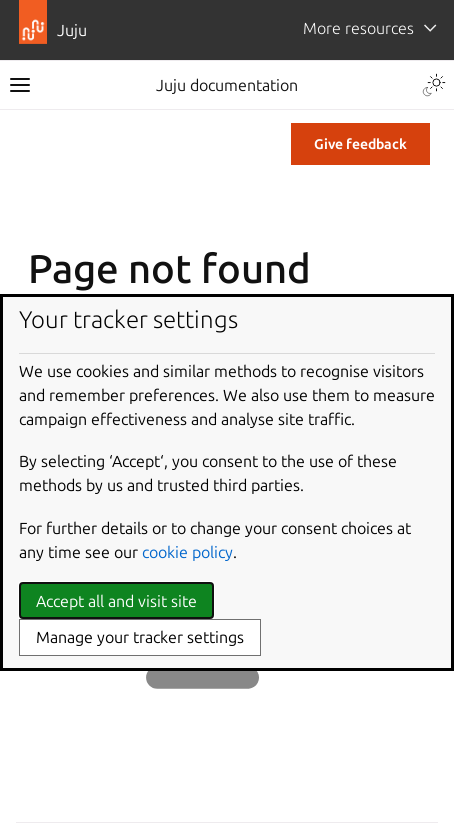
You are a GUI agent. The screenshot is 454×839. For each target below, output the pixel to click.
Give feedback (360, 144)
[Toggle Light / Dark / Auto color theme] (434, 85)
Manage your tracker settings (140, 637)
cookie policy (187, 552)
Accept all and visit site (116, 601)
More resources (358, 28)
